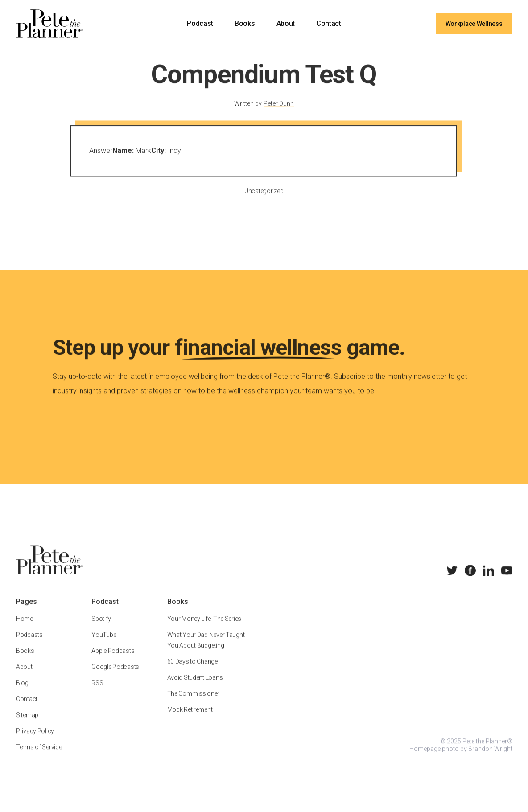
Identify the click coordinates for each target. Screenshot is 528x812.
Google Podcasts (115, 676)
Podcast (200, 23)
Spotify (101, 627)
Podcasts (29, 644)
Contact (329, 23)
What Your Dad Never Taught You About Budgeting (206, 649)
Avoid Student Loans (195, 686)
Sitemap (27, 724)
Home (25, 627)
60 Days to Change (192, 670)
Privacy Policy (35, 740)
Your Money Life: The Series (204, 627)
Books (245, 23)
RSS (97, 692)
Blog (22, 692)
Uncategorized (264, 200)
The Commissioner (193, 702)
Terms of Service (39, 756)
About (286, 23)
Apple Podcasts (113, 660)
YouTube (104, 644)
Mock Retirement (190, 718)
